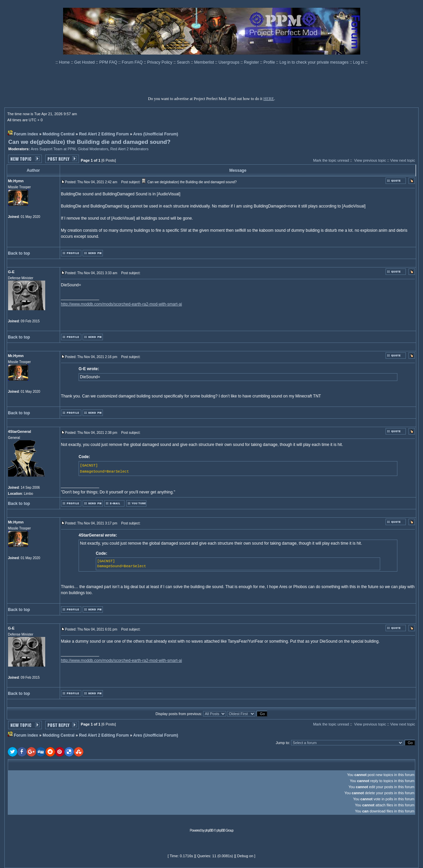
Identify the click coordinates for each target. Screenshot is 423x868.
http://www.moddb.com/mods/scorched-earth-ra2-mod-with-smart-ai (122, 304)
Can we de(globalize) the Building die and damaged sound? (90, 142)
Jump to (282, 743)
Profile (270, 62)
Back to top (19, 253)
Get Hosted (85, 62)
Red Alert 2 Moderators (129, 149)
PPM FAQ (109, 62)
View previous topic (370, 160)
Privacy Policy (160, 62)
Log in (359, 62)
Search (184, 62)
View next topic (403, 160)
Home (65, 62)
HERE (269, 99)
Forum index (26, 134)
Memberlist (205, 62)
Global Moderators (93, 149)
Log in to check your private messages (314, 62)
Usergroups (230, 62)
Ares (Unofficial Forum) (156, 134)
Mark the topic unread (331, 160)
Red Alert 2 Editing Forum (104, 134)
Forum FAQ (133, 62)
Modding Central (59, 134)
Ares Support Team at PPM (53, 149)
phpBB (209, 830)
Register (252, 62)
